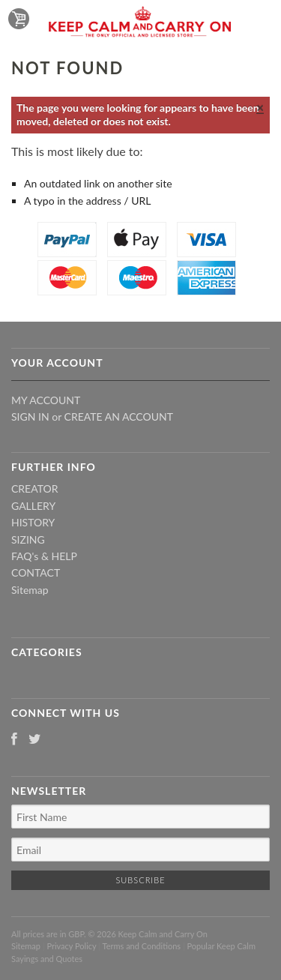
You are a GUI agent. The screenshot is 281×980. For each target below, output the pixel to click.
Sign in (30, 417)
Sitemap (30, 590)
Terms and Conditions (142, 946)
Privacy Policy (71, 946)
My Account (46, 400)
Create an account (119, 417)
